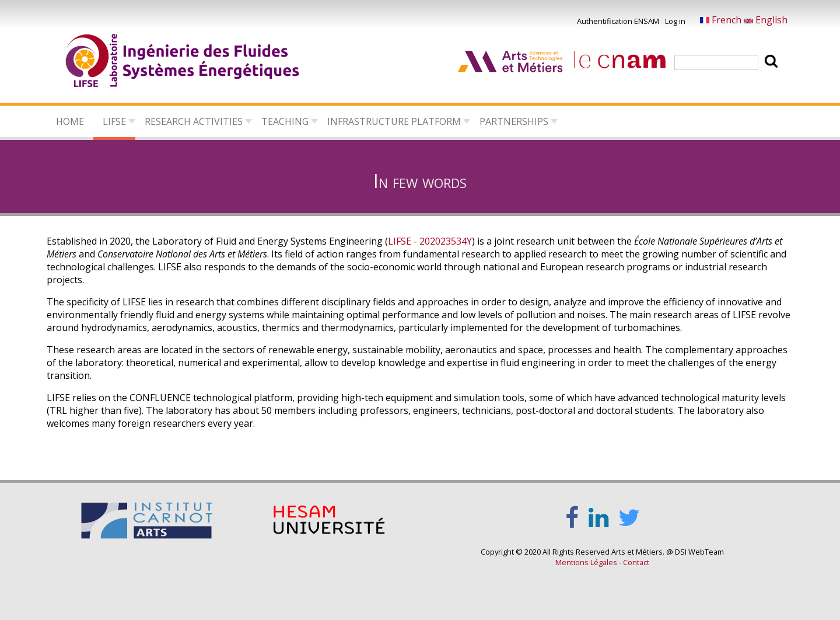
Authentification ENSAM (618, 21)
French (722, 20)
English (766, 20)
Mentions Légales (586, 562)
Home (70, 121)
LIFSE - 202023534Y (430, 241)
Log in (675, 21)
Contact (636, 562)
